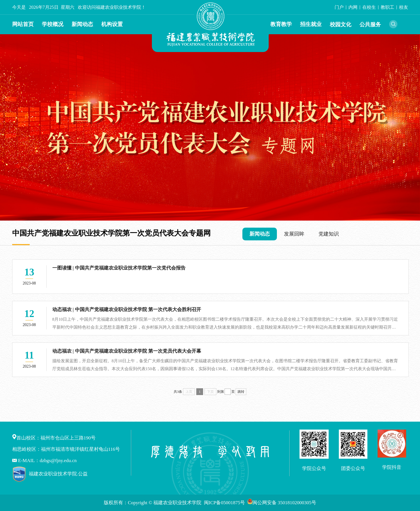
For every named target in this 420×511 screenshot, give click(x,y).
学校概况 (53, 24)
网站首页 (23, 24)
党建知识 (329, 234)
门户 (339, 7)
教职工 (387, 7)
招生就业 (311, 24)
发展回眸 (294, 234)
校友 (404, 7)
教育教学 (281, 24)
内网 (353, 7)
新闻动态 (82, 24)
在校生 (369, 7)
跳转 (241, 392)
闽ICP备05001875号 (225, 503)
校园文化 (341, 24)
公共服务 (370, 24)
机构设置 (112, 24)
